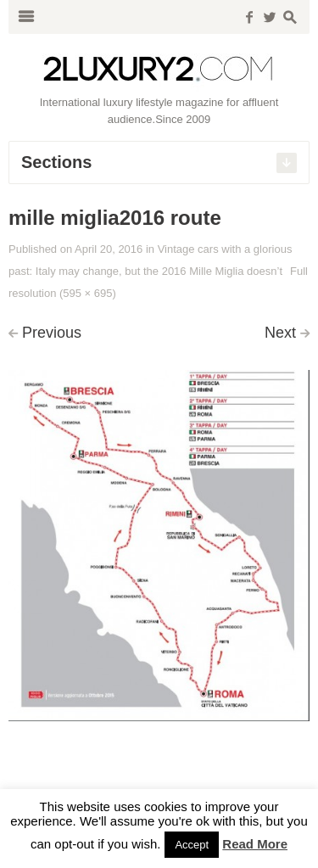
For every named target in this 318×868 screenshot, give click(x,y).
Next (280, 333)
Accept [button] (192, 845)
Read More (255, 844)
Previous (52, 333)
